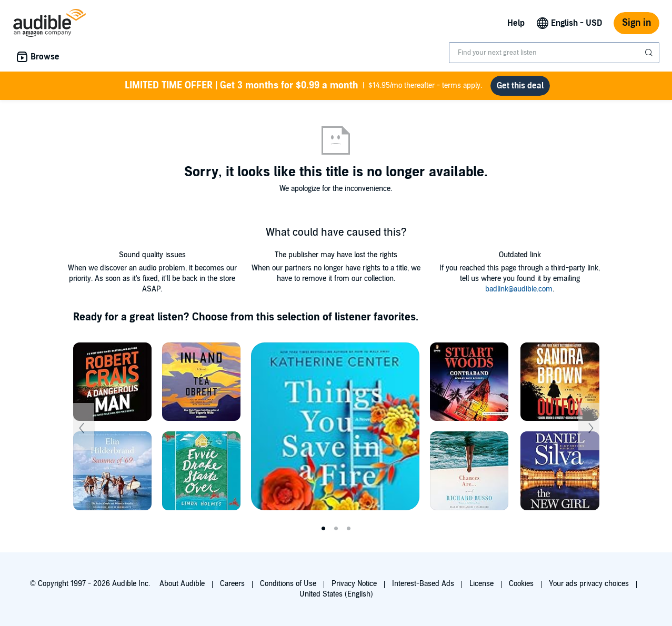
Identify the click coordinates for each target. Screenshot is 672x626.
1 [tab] (324, 529)
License (482, 584)
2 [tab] (336, 529)
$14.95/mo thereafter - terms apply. (303, 86)
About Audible (182, 584)
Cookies (521, 584)
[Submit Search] (650, 53)
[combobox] (554, 53)
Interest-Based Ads (423, 584)
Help (516, 23)
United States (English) (336, 594)
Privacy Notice (354, 584)
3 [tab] (349, 529)
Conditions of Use (288, 584)
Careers (232, 584)
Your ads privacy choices (589, 584)
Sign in (636, 23)
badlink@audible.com (519, 289)
